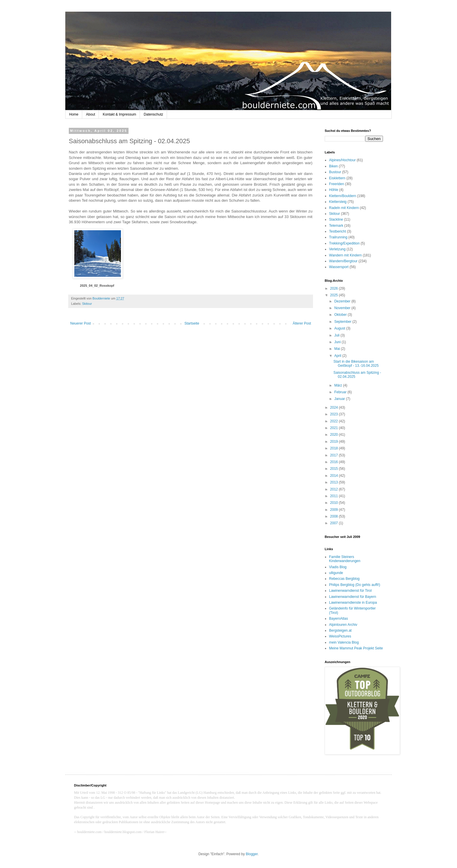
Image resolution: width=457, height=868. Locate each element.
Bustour (335, 172)
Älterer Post (302, 323)
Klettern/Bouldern (343, 196)
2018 (335, 448)
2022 (335, 421)
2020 (335, 435)
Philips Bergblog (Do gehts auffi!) (355, 585)
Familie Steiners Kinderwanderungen (345, 559)
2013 (335, 482)
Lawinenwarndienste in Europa (353, 603)
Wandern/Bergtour (343, 261)
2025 (335, 295)
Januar (340, 399)
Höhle (334, 190)
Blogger (252, 854)
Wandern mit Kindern (345, 255)
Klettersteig (338, 202)
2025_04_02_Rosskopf (97, 286)
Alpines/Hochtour (342, 160)
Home (74, 114)
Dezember (343, 301)
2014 (335, 476)
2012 (335, 489)
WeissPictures (340, 636)
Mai (338, 349)
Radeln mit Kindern (344, 208)
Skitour (87, 304)
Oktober (341, 315)
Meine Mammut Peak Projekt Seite (356, 648)
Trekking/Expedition (344, 243)
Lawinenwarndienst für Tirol (350, 591)
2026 (335, 288)
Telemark (336, 226)
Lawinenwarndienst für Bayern (353, 597)
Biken (333, 166)
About (90, 114)
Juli (337, 335)
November (343, 308)
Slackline (336, 219)
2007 (335, 523)
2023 (335, 414)
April (338, 356)
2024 (335, 408)
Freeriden (336, 184)
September (343, 322)
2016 (335, 462)
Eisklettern (337, 178)
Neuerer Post (81, 323)
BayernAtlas (339, 619)
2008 (335, 516)
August (340, 328)
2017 (335, 455)
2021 (335, 428)
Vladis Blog (338, 567)
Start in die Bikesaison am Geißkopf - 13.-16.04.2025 (356, 364)
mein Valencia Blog (344, 642)
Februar (341, 392)
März (339, 385)
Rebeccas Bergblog (344, 579)
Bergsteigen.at (340, 630)
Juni (338, 342)
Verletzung (337, 249)
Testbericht (338, 231)
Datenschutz (153, 114)
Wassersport (339, 267)
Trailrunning (338, 237)
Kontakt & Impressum (119, 114)
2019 (335, 442)
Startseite (192, 323)
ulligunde (336, 573)
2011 (335, 496)
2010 (335, 503)
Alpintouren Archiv (343, 625)
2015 (335, 469)
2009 (335, 510)
